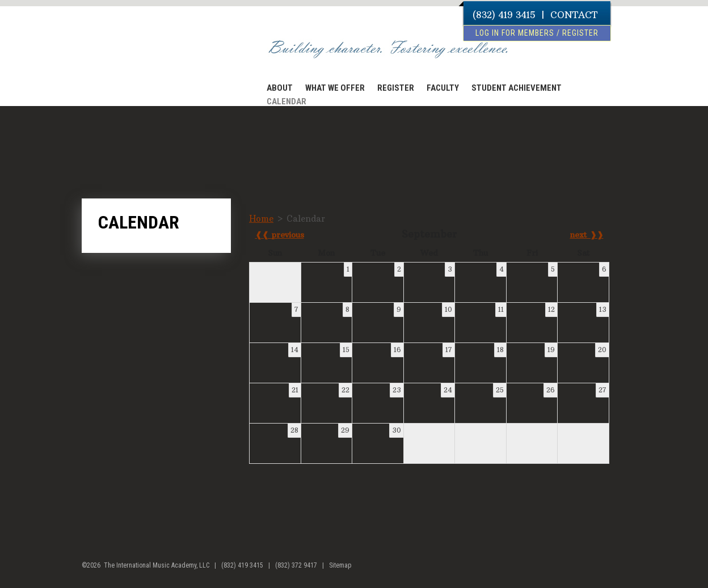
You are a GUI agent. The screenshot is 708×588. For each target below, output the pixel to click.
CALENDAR (286, 101)
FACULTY (443, 88)
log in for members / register (537, 33)
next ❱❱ (587, 235)
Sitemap (340, 565)
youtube (618, 570)
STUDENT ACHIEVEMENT (517, 88)
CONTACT (574, 15)
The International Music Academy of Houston (145, 53)
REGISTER (396, 88)
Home (261, 219)
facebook (597, 570)
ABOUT (280, 88)
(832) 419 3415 (504, 15)
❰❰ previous (280, 235)
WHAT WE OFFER (335, 88)
